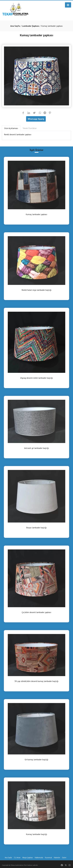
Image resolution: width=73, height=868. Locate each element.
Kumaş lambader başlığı (37, 834)
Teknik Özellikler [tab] (30, 128)
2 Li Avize (17, 858)
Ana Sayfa (15, 26)
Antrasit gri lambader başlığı (37, 448)
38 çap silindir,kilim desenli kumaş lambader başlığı (36, 681)
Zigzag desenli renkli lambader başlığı (37, 378)
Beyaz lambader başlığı (36, 528)
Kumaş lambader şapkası (36, 214)
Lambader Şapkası (31, 26)
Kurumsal (48, 858)
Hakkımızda (39, 858)
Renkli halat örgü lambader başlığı (37, 290)
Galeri (64, 858)
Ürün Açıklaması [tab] (11, 128)
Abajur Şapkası (28, 858)
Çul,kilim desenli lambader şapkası (36, 612)
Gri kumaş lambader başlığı (36, 760)
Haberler (57, 858)
